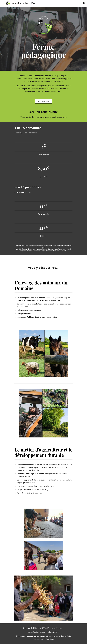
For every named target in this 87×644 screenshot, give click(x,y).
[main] (43, 50)
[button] (3, 3)
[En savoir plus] (43, 101)
